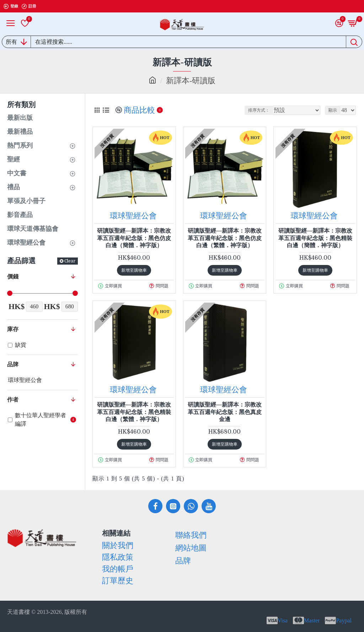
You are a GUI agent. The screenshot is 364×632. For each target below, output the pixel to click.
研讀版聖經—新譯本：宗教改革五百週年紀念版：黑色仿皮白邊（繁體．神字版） (225, 238)
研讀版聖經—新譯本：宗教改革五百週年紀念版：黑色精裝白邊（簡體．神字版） (315, 238)
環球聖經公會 (133, 216)
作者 (13, 400)
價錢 (13, 277)
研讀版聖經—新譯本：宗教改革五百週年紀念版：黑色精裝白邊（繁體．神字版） (134, 412)
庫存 (13, 329)
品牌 (13, 364)
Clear (70, 261)
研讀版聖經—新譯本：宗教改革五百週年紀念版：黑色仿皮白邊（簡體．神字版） (134, 238)
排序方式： (259, 110)
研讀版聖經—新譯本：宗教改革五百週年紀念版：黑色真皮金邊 (225, 412)
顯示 (333, 110)
